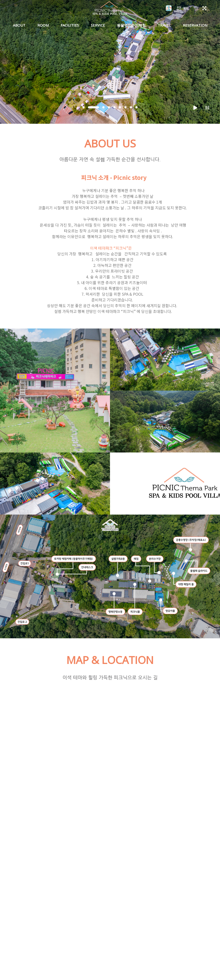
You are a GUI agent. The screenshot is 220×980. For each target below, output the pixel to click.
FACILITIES (70, 25)
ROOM (43, 25)
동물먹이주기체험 (131, 25)
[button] (84, 107)
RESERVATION (195, 25)
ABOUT (19, 25)
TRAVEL (164, 25)
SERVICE (98, 25)
